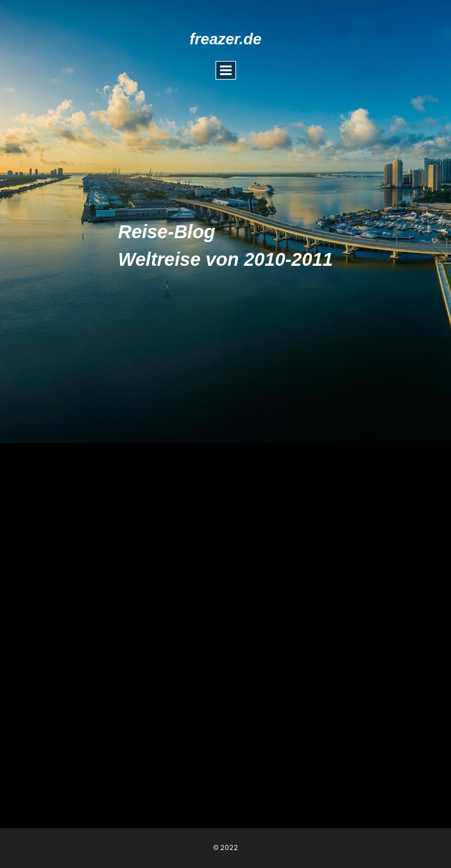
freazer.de (225, 39)
